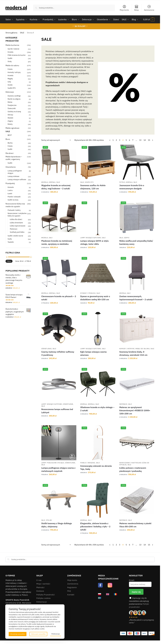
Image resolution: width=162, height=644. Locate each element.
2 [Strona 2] (116, 140)
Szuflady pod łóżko (17, 232)
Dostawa (40, 591)
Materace (123, 404)
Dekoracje (10, 92)
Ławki (10, 194)
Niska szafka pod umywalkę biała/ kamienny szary (136, 242)
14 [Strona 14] (145, 140)
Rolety (10, 124)
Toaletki (11, 242)
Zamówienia (73, 584)
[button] (149, 19)
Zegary (10, 121)
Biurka (10, 143)
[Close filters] (32, 38)
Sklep (136, 8)
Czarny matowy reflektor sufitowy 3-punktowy (58, 353)
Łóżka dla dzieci (16, 219)
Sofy (9, 82)
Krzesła (45, 182)
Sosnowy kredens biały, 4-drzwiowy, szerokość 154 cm (133, 353)
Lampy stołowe (13, 176)
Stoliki (49, 520)
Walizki (10, 118)
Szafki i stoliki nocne (15, 236)
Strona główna (11, 33)
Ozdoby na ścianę (14, 112)
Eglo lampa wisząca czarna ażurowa (93, 353)
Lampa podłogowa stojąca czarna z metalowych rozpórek (58, 469)
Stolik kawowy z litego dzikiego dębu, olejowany (57, 525)
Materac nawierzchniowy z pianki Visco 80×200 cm (135, 525)
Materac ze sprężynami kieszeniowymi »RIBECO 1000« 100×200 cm (135, 410)
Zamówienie (149, 8)
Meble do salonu (143, 349)
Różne (10, 102)
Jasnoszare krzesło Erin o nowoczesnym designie (132, 187)
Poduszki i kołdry (14, 210)
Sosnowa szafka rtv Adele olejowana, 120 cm (93, 187)
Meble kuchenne (12, 45)
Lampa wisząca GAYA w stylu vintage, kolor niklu (94, 242)
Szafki (127, 238)
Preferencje (56, 634)
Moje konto (124, 8)
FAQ (69, 591)
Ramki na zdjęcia (14, 99)
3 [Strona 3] (120, 140)
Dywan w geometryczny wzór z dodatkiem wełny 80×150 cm (95, 298)
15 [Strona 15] (149, 140)
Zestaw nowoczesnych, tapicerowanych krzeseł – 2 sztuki (136, 298)
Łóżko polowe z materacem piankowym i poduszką (133, 469)
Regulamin (72, 587)
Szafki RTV (89, 182)
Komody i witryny (127, 349)
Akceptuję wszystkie (18, 634)
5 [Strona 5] (126, 140)
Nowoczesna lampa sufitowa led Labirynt (57, 411)
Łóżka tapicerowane (18, 226)
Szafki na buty (13, 200)
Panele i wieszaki (88, 463)
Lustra (10, 190)
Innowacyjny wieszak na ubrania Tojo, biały (96, 467)
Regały (10, 79)
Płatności (40, 587)
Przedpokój (10, 183)
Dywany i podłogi (88, 293)
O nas (39, 580)
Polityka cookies (43, 598)
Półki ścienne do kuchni (17, 55)
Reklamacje (42, 602)
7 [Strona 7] (133, 140)
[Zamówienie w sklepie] (56, 140)
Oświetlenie (46, 349)
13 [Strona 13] (140, 140)
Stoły (10, 61)
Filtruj (9, 261)
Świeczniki (12, 108)
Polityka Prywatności (46, 595)
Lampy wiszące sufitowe (91, 238)
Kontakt (71, 595)
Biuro (8, 139)
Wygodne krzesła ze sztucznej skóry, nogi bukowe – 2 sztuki (56, 187)
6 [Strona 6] (129, 140)
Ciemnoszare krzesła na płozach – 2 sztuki (59, 298)
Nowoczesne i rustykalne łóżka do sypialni (17, 215)
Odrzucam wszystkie (38, 634)
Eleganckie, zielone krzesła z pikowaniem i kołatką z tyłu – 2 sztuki (95, 526)
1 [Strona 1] (113, 140)
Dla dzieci (10, 153)
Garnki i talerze (13, 49)
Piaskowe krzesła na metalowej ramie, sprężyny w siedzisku (57, 242)
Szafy (10, 239)
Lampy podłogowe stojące (53, 463)
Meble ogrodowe (12, 128)
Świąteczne (12, 105)
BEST (10, 135)
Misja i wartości (43, 584)
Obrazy (10, 115)
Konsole (11, 187)
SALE (22, 33)
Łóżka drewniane (16, 223)
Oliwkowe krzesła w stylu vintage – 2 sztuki (97, 409)
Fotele (122, 182)
